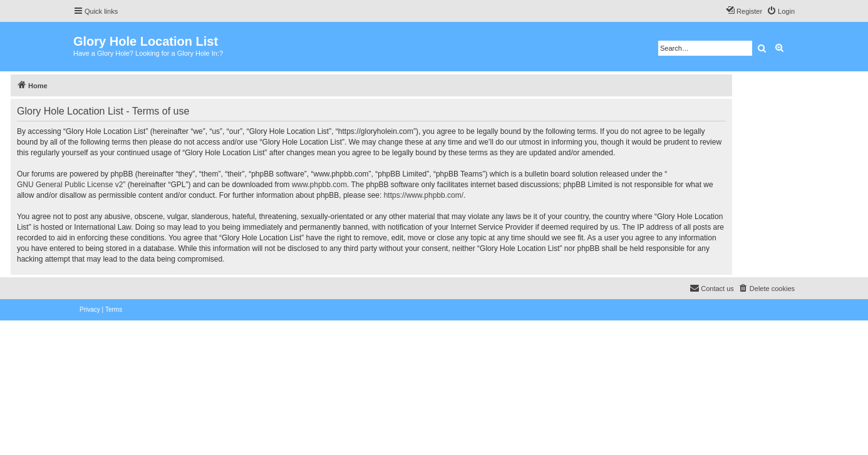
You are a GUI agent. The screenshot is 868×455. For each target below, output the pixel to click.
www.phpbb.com (319, 185)
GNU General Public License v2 (70, 185)
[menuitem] (781, 11)
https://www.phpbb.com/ (424, 195)
